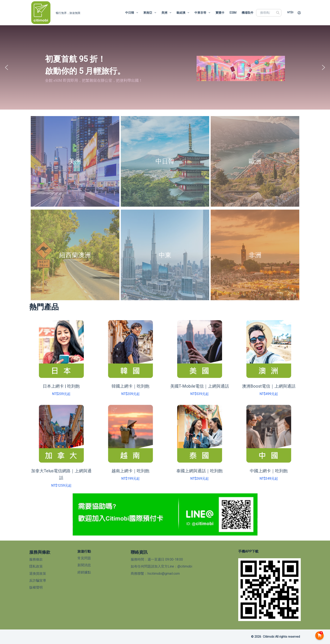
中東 (165, 255)
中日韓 (132, 13)
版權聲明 (36, 587)
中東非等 (203, 13)
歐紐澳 (184, 13)
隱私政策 (36, 566)
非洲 (255, 255)
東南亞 (151, 13)
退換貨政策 (38, 574)
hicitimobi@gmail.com (164, 574)
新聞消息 (84, 565)
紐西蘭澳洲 (75, 255)
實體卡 (220, 13)
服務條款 (36, 559)
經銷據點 (84, 572)
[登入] (299, 13)
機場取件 (247, 13)
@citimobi (185, 566)
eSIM (233, 13)
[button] (7, 67)
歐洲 (255, 161)
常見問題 (84, 558)
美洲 (167, 13)
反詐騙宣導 (38, 580)
